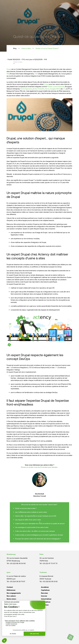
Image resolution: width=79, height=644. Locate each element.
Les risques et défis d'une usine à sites (28, 520)
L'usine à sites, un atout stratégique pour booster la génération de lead (39, 535)
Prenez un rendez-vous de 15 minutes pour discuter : (40, 467)
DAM (36, 74)
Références (11, 590)
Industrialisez (46, 599)
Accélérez (45, 587)
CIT (56, 367)
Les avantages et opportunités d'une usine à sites (32, 527)
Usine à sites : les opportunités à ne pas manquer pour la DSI (36, 516)
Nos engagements (14, 593)
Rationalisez (46, 602)
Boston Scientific (39, 89)
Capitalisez (45, 590)
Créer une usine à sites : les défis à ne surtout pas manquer (35, 531)
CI (10, 367)
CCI (64, 89)
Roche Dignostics (26, 89)
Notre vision (11, 599)
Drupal (9, 69)
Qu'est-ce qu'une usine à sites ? (26, 508)
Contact (10, 587)
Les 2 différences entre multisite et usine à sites (31, 512)
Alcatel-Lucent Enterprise (56, 86)
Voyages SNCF (55, 89)
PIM (8, 74)
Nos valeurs (11, 596)
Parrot (47, 89)
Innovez (44, 596)
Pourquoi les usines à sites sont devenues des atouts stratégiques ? (38, 539)
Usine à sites (26, 48)
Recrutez (44, 593)
